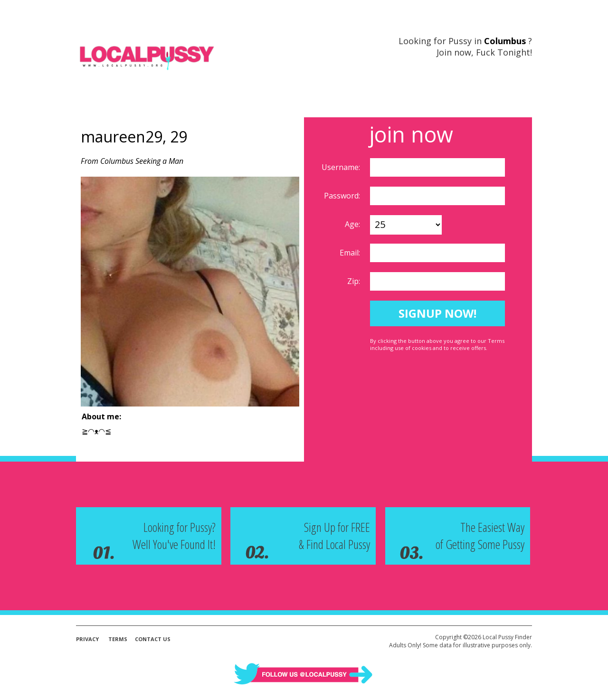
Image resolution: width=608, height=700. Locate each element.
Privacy (87, 639)
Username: (342, 167)
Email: (351, 253)
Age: (353, 224)
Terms (118, 639)
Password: (343, 196)
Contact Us (153, 639)
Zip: (355, 281)
